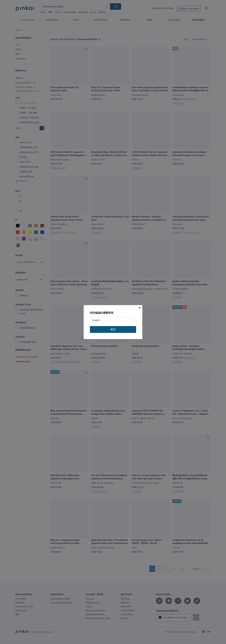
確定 (113, 329)
